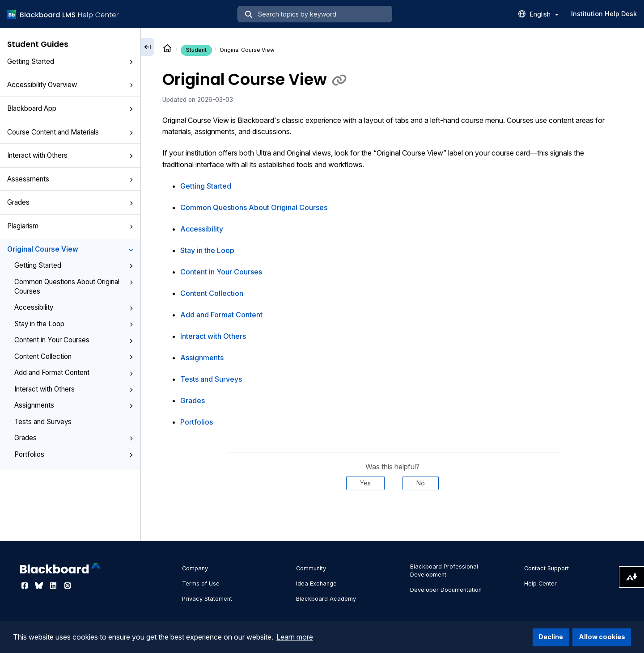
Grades (70, 202)
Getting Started (70, 61)
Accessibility (74, 307)
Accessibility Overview (70, 85)
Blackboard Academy (326, 599)
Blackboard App (70, 108)
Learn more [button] (295, 637)
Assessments (70, 179)
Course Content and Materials (70, 132)
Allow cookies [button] (602, 637)
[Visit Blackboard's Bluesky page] (40, 586)
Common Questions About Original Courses (74, 286)
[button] (131, 62)
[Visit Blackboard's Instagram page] (68, 586)
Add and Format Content (74, 373)
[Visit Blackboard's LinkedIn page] (54, 586)
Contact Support (547, 568)
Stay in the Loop (74, 324)
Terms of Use (201, 583)
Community (311, 568)
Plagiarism (70, 226)
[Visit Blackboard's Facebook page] (25, 586)
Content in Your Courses (74, 340)
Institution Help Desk (604, 14)
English (544, 14)
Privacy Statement (207, 599)
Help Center (540, 583)
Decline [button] (551, 637)
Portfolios (74, 454)
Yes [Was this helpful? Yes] (365, 483)
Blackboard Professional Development (444, 571)
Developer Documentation (446, 590)
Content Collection (74, 356)
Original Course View (70, 249)
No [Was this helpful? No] (421, 483)
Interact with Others (70, 155)
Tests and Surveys (43, 422)
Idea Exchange (316, 583)
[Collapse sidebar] (148, 47)
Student (196, 50)
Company (195, 568)
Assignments (74, 405)
